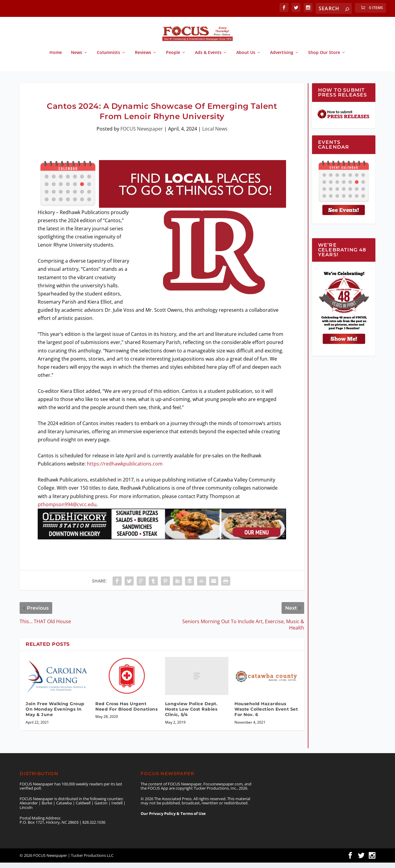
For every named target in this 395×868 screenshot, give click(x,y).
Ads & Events (208, 58)
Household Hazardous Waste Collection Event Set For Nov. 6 (266, 715)
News (76, 58)
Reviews (143, 58)
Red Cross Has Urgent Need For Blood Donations (126, 712)
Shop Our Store (324, 58)
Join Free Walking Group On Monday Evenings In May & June (55, 715)
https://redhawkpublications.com (125, 469)
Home (56, 58)
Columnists (108, 58)
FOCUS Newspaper (142, 134)
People (173, 58)
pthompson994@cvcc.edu (67, 510)
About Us (246, 58)
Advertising (282, 58)
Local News (215, 134)
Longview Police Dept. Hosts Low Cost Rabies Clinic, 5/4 (191, 715)
